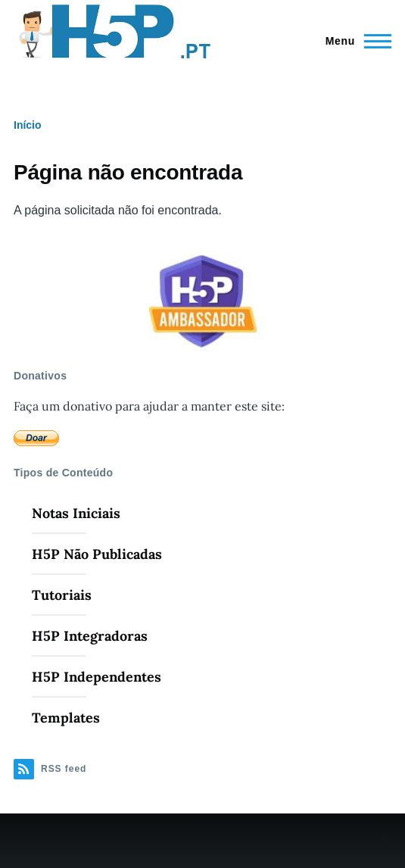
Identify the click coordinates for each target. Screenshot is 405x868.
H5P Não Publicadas (97, 554)
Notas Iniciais (76, 513)
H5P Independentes (97, 677)
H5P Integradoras (90, 636)
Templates (66, 718)
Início (28, 125)
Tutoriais (62, 595)
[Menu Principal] (354, 41)
